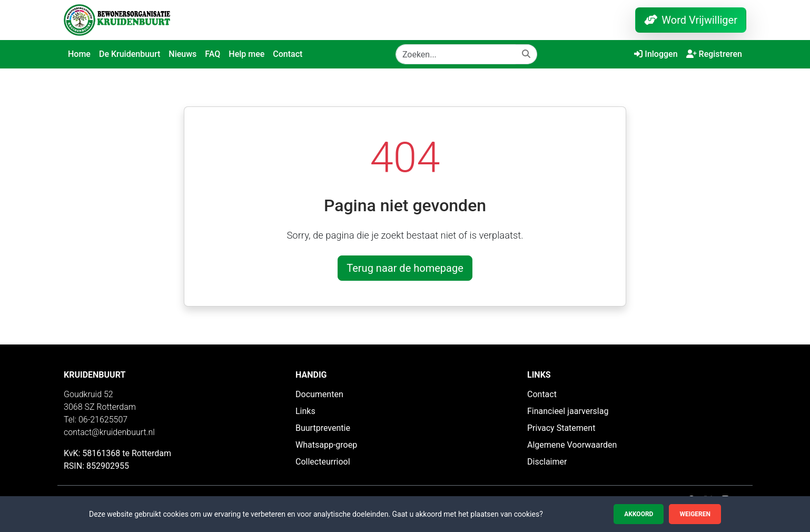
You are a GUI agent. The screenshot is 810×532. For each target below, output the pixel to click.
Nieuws (182, 54)
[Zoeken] (456, 54)
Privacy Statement (561, 428)
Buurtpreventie (323, 428)
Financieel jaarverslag (568, 411)
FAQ (213, 54)
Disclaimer (547, 462)
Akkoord (639, 514)
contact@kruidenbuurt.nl (109, 432)
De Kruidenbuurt (130, 54)
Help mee (246, 54)
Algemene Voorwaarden (572, 445)
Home (79, 54)
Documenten (319, 394)
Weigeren (695, 514)
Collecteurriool (323, 462)
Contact (288, 54)
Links (305, 411)
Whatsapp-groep (326, 445)
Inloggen (656, 54)
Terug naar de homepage (405, 268)
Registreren (714, 54)
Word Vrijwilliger (691, 20)
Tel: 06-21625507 (96, 420)
